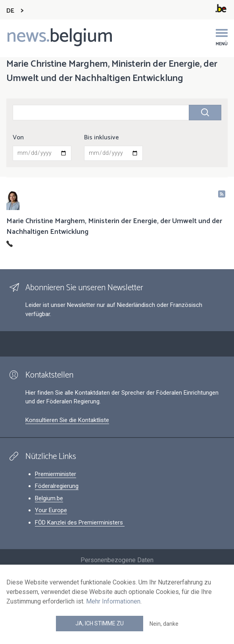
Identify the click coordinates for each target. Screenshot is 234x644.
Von (18, 138)
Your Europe (51, 510)
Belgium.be (49, 498)
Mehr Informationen (113, 601)
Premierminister (56, 474)
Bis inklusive (102, 138)
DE (10, 11)
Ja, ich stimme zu (100, 623)
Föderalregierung (57, 486)
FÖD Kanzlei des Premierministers (80, 523)
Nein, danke (164, 624)
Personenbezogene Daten (117, 560)
